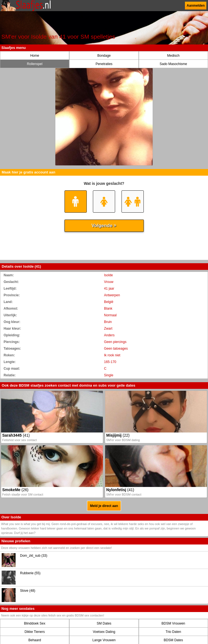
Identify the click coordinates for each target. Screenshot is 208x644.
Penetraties (104, 64)
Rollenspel (35, 64)
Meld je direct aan (104, 506)
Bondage (104, 56)
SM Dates (104, 623)
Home (35, 56)
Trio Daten (174, 632)
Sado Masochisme (173, 64)
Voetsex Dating (104, 632)
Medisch (173, 56)
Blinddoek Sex (35, 623)
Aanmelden (196, 6)
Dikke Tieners (35, 632)
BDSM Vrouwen (173, 623)
